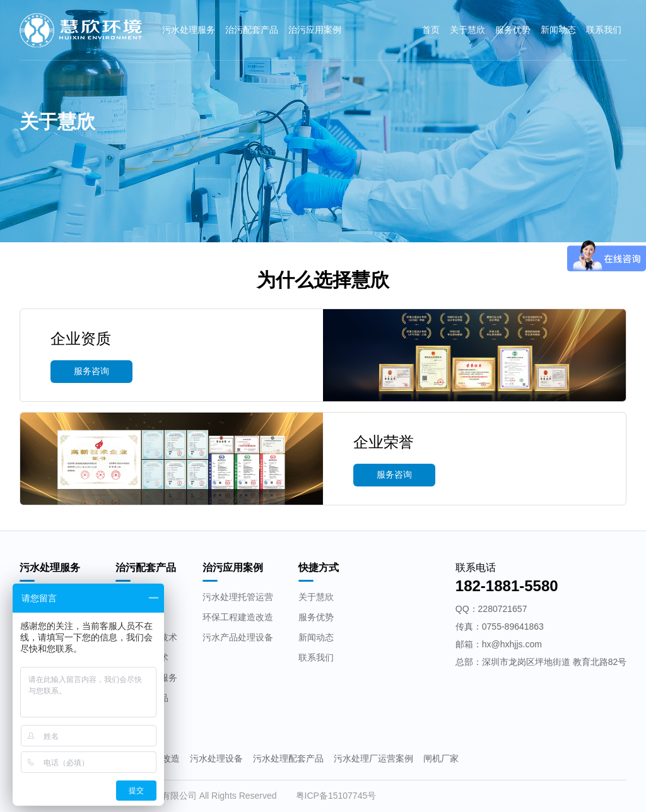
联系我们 (604, 30)
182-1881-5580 (507, 586)
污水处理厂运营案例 (373, 758)
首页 (431, 30)
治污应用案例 (315, 30)
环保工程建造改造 (238, 617)
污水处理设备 (216, 758)
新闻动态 (558, 30)
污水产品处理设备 (238, 637)
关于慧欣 (467, 30)
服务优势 (513, 30)
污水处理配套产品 (288, 758)
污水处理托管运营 (238, 597)
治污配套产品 (252, 30)
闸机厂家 (441, 758)
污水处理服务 (189, 30)
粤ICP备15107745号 (336, 796)
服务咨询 (91, 371)
